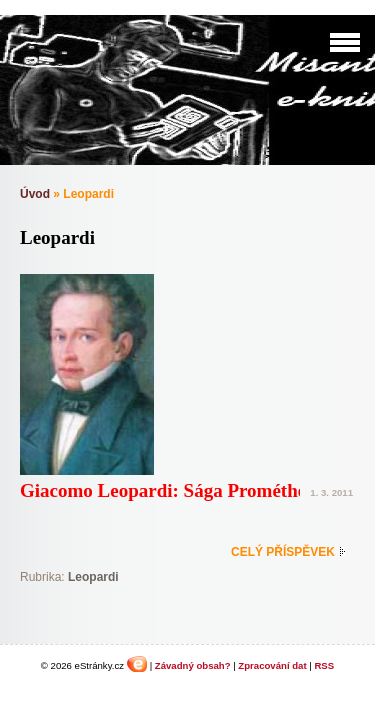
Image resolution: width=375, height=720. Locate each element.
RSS (324, 665)
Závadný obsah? (193, 665)
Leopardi (93, 577)
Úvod (35, 194)
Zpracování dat (272, 665)
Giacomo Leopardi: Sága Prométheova (177, 490)
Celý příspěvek (283, 552)
